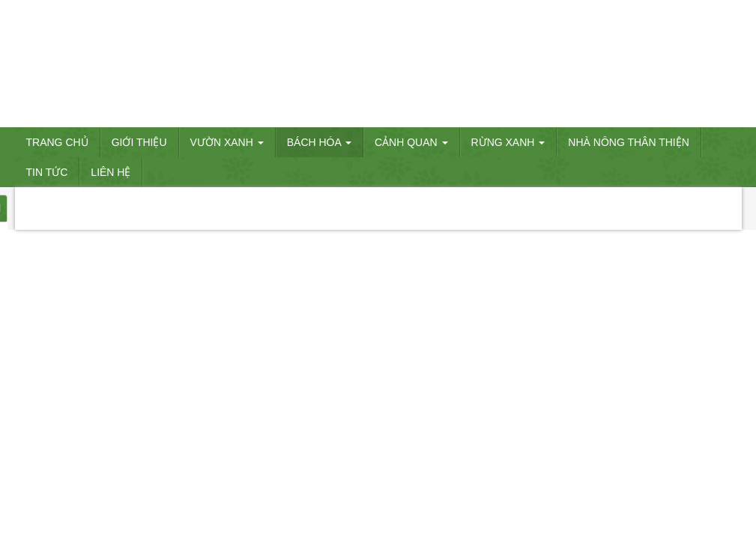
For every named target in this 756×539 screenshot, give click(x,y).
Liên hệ (111, 172)
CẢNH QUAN (411, 142)
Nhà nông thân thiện (629, 142)
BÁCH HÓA (319, 142)
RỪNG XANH (508, 142)
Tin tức (47, 172)
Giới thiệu (139, 142)
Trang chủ (57, 142)
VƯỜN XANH (227, 142)
